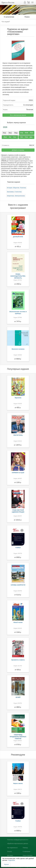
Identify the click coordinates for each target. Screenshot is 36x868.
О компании (26, 851)
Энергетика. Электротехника (16, 196)
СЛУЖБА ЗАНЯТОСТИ (18, 585)
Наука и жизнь (18, 783)
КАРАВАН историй (18, 473)
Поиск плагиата (28, 855)
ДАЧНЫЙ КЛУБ (18, 237)
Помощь (25, 848)
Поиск (27, 17)
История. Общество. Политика (16, 188)
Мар (16, 133)
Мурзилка (18, 398)
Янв (4, 133)
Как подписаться (12, 848)
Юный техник (18, 622)
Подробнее (11, 860)
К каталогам (9, 17)
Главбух (18, 547)
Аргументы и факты (18, 660)
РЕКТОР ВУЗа (18, 435)
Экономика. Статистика (14, 192)
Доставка (10, 855)
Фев (10, 133)
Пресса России (8, 2)
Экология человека (18, 349)
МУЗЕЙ (18, 697)
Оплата (10, 851)
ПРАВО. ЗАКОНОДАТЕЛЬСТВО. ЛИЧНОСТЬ (18, 276)
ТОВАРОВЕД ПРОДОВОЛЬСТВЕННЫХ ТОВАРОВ (18, 737)
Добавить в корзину (18, 150)
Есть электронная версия (18, 115)
